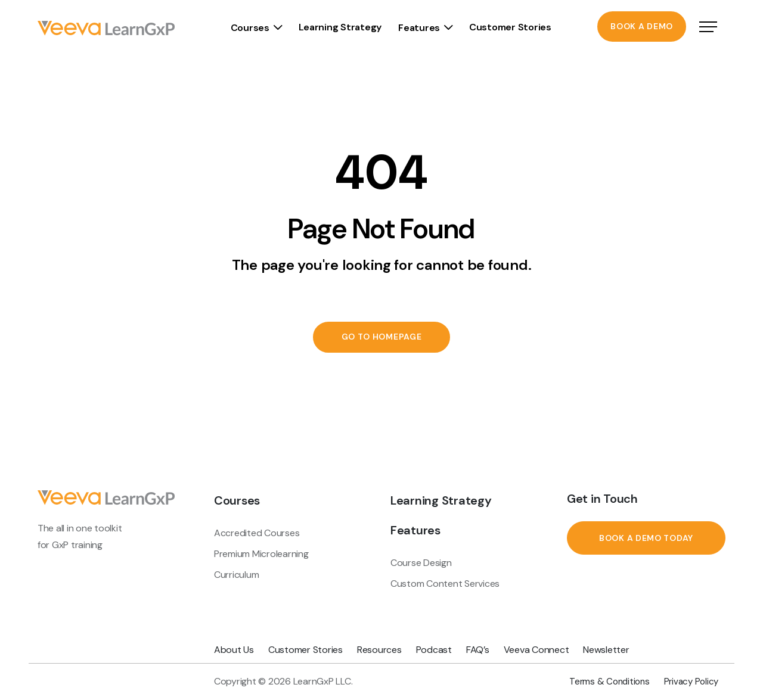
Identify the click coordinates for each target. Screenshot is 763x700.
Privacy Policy (691, 682)
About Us (234, 650)
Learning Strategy (340, 27)
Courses (250, 28)
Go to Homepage (382, 337)
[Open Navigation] (708, 28)
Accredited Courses (257, 533)
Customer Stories (510, 27)
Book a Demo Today (646, 538)
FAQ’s (478, 650)
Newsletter (606, 650)
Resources (379, 650)
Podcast (434, 650)
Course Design (421, 563)
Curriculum (236, 575)
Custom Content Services (445, 584)
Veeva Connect (536, 650)
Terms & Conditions (609, 682)
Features (419, 28)
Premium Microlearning (261, 554)
